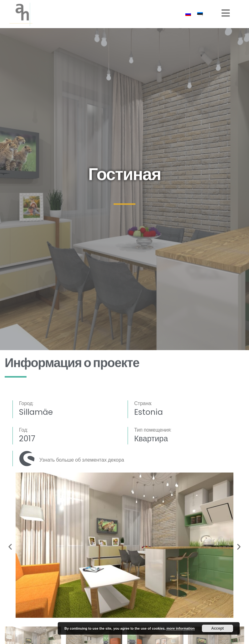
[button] (10, 546)
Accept (217, 628)
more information (180, 628)
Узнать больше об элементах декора (82, 460)
